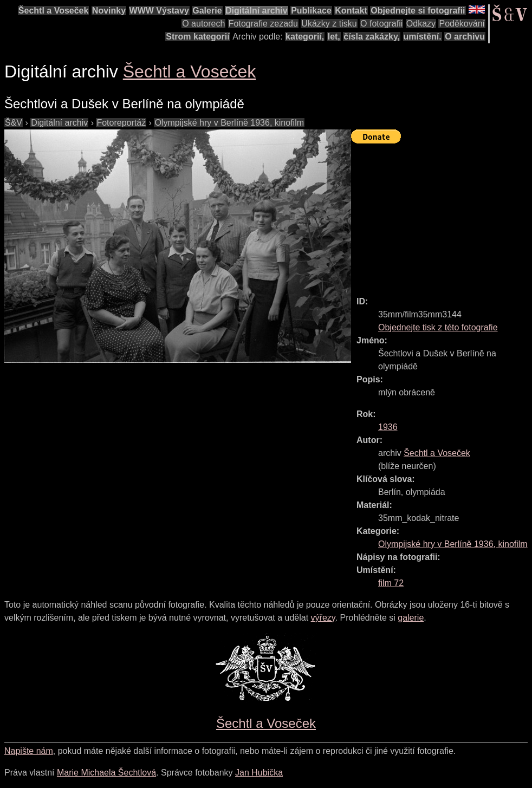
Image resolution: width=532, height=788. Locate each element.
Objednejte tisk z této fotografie (438, 327)
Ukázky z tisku (329, 24)
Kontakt (351, 11)
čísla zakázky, (372, 37)
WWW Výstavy (159, 11)
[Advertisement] (442, 215)
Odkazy (421, 24)
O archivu (465, 37)
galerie (411, 618)
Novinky (109, 11)
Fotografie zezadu (263, 24)
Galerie (207, 11)
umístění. (423, 37)
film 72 (391, 583)
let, (334, 37)
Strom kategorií (197, 37)
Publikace (311, 11)
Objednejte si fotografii (418, 11)
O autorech (203, 24)
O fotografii (381, 24)
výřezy (323, 618)
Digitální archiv (257, 11)
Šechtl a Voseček (54, 11)
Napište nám (29, 751)
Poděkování (462, 24)
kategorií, (305, 37)
